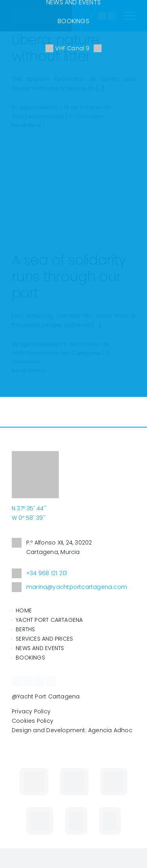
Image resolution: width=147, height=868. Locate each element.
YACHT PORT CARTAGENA (49, 620)
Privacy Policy (31, 711)
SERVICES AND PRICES (44, 639)
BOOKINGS (73, 21)
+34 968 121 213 (39, 573)
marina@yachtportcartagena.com (69, 587)
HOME (24, 610)
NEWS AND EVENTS (40, 648)
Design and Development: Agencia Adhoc (72, 730)
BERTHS (25, 629)
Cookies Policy (33, 721)
